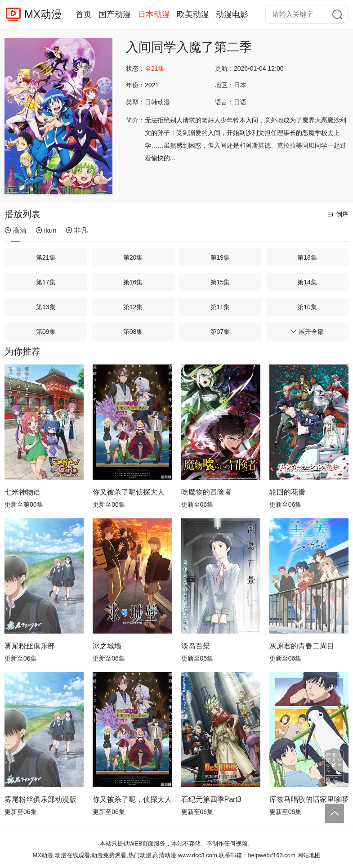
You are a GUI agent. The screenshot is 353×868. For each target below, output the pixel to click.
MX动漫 (43, 14)
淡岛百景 (196, 646)
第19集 (220, 257)
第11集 (220, 307)
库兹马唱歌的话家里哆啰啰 (309, 799)
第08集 (133, 332)
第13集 (46, 307)
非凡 (77, 230)
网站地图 (309, 855)
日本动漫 (154, 14)
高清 (16, 230)
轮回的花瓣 (287, 492)
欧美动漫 (193, 14)
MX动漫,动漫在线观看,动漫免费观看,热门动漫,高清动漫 (104, 855)
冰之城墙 (107, 646)
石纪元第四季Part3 (211, 799)
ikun (46, 230)
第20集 (133, 257)
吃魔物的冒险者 (206, 492)
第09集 (46, 332)
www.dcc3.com (198, 855)
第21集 (46, 257)
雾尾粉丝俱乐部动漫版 (40, 799)
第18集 (307, 257)
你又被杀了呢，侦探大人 (132, 799)
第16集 (133, 282)
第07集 (220, 332)
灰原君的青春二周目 (302, 646)
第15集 (220, 282)
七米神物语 (22, 492)
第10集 (307, 307)
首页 (84, 14)
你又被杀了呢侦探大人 (129, 492)
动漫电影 (232, 14)
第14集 (307, 282)
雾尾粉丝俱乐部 (30, 646)
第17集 (46, 282)
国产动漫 (115, 14)
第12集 (133, 307)
